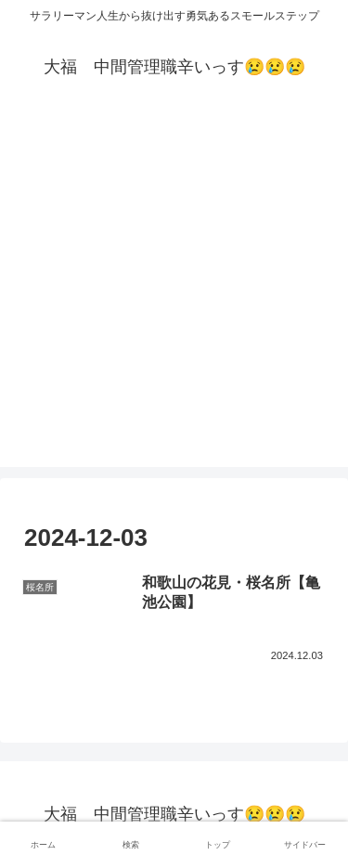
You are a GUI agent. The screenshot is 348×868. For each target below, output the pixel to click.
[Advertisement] (174, 293)
